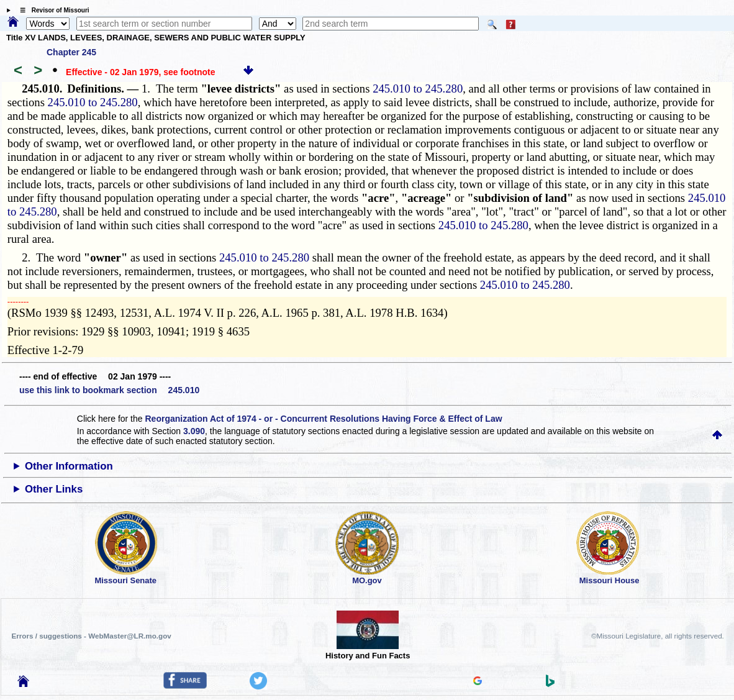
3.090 (194, 431)
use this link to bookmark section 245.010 (109, 390)
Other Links (54, 489)
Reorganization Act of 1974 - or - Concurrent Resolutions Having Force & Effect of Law (323, 419)
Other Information (69, 466)
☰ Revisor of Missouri (52, 10)
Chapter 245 (71, 52)
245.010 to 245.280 (418, 89)
